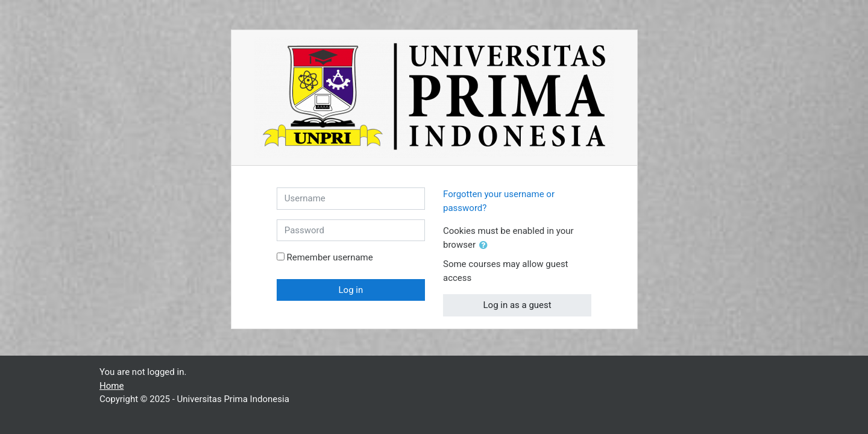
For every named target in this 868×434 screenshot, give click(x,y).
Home (112, 386)
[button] (486, 246)
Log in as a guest (517, 305)
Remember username (329, 257)
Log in (351, 290)
